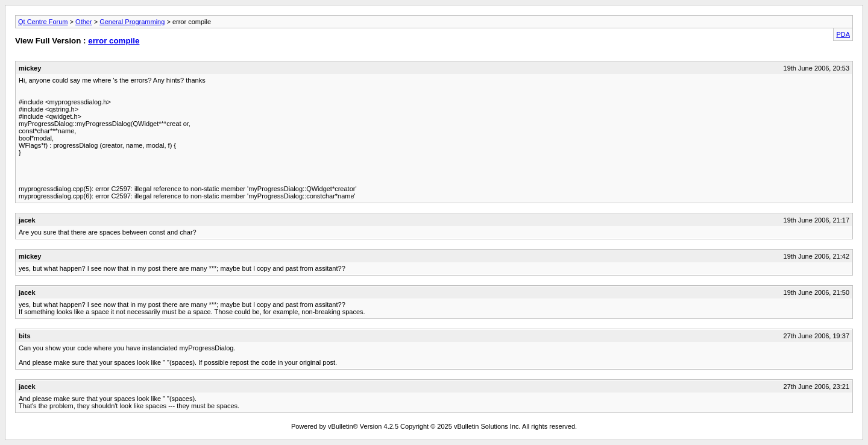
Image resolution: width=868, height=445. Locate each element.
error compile (114, 41)
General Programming (132, 22)
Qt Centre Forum (43, 22)
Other (84, 22)
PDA (843, 34)
